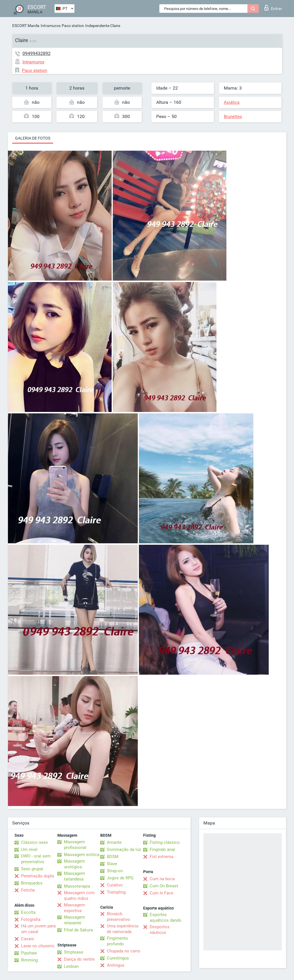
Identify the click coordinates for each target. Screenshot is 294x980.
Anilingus (116, 965)
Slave (112, 864)
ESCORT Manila (26, 26)
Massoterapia (77, 886)
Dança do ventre (79, 959)
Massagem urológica (74, 864)
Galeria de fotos (33, 138)
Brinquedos (32, 883)
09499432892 (37, 53)
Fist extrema (161, 857)
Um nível (29, 850)
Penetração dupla (37, 876)
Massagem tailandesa (74, 876)
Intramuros (51, 26)
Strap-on (115, 871)
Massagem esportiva (74, 908)
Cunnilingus (118, 958)
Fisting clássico (165, 842)
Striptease (74, 952)
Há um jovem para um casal (38, 929)
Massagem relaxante (74, 920)
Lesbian (71, 966)
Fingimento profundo (117, 941)
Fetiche (28, 890)
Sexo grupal (32, 869)
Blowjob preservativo (118, 917)
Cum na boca (162, 879)
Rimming (29, 960)
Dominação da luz (124, 850)
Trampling (116, 892)
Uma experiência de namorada (123, 929)
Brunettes (233, 117)
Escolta (28, 912)
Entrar (273, 8)
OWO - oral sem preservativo (36, 859)
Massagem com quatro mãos (79, 896)
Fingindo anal (162, 850)
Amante (114, 842)
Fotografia (31, 919)
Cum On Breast (164, 886)
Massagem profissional (75, 845)
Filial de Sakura (78, 930)
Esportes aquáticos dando (166, 917)
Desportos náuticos (160, 930)
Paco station (73, 26)
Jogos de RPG (120, 878)
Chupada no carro (124, 951)
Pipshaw (29, 953)
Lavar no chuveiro (38, 946)
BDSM (113, 857)
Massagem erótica (82, 855)
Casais (28, 939)
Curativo (115, 885)
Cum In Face (161, 893)
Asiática (232, 102)
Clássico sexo (35, 842)
